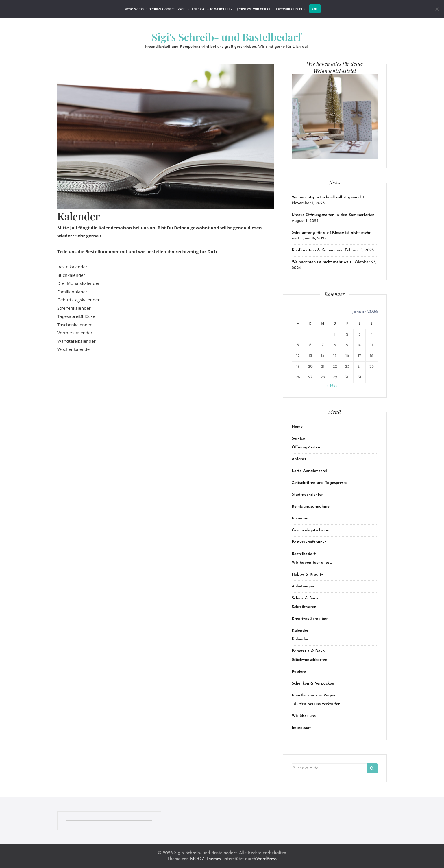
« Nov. (332, 386)
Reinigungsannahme (311, 507)
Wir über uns (304, 716)
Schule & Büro (305, 598)
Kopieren (300, 518)
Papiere (299, 672)
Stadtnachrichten (308, 495)
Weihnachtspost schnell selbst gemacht (328, 197)
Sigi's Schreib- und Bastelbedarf (226, 37)
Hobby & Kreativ (307, 575)
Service (298, 439)
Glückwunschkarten (309, 660)
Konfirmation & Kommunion (318, 250)
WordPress (266, 859)
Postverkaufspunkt (309, 542)
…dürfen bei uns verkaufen (316, 704)
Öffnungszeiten (306, 447)
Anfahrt (299, 459)
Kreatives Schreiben (310, 619)
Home (297, 427)
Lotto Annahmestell (310, 471)
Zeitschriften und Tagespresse (320, 483)
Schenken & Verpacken (313, 684)
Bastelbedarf (304, 554)
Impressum (302, 728)
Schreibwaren (304, 607)
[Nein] (437, 9)
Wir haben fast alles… (312, 563)
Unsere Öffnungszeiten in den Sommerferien (333, 215)
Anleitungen (303, 586)
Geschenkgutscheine (310, 530)
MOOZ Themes (206, 859)
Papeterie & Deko (308, 651)
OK (315, 9)
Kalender (300, 631)
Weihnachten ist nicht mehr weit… (323, 262)
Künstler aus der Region (314, 695)
